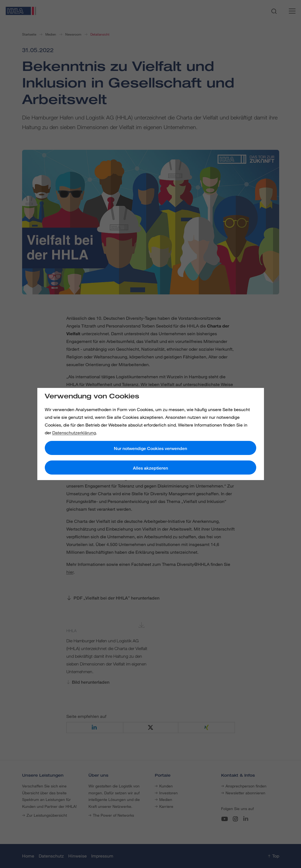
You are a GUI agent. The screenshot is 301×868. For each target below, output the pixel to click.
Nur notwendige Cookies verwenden (150, 448)
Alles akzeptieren (150, 468)
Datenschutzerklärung (74, 433)
